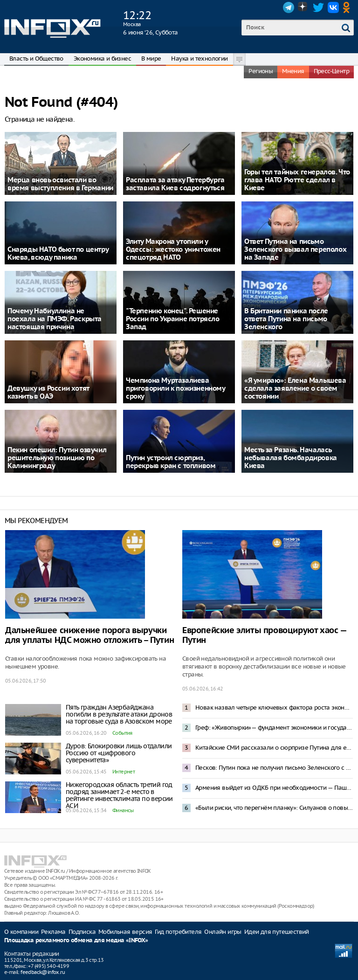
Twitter (318, 7)
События (122, 733)
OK (348, 7)
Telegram (289, 7)
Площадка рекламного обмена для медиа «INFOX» (76, 941)
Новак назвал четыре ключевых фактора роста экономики (274, 707)
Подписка (82, 932)
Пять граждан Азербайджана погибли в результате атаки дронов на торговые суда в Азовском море (119, 714)
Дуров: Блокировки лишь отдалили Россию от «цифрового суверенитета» (119, 753)
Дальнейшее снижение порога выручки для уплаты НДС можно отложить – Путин (89, 635)
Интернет (124, 772)
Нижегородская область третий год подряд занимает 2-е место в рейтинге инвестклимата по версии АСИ (119, 795)
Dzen (303, 7)
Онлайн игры (223, 932)
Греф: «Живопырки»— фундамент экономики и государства (274, 728)
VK (333, 7)
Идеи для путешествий (277, 932)
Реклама (53, 932)
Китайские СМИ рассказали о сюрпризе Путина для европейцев (274, 748)
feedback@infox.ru (43, 972)
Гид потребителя (178, 932)
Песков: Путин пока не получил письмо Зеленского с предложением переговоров (274, 768)
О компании (21, 932)
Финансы (123, 810)
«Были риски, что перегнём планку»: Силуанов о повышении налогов (274, 808)
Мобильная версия (125, 932)
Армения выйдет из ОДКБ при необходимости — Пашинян (274, 788)
